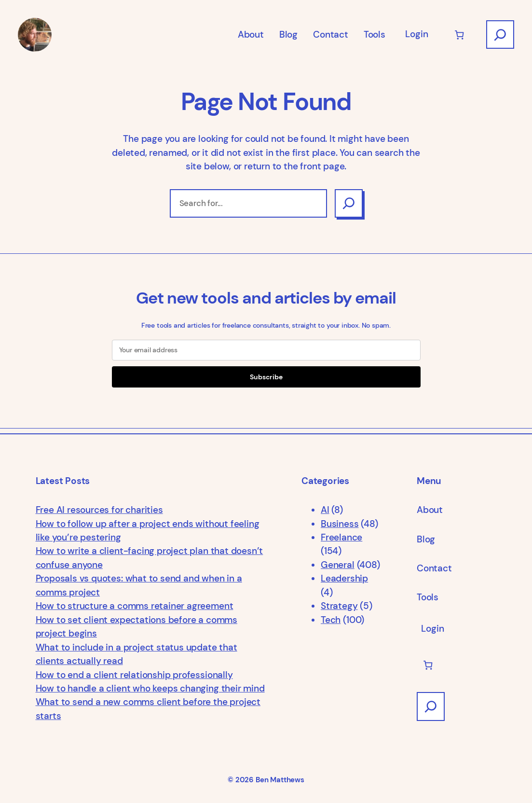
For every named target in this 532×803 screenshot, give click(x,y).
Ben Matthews (280, 780)
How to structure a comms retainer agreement (135, 606)
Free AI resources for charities (99, 510)
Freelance (341, 537)
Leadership (344, 578)
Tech (331, 620)
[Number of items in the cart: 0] (459, 35)
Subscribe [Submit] (266, 377)
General (338, 565)
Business (340, 524)
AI (325, 510)
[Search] (349, 203)
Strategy (339, 606)
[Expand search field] (500, 35)
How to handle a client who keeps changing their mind (150, 688)
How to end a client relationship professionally (134, 675)
